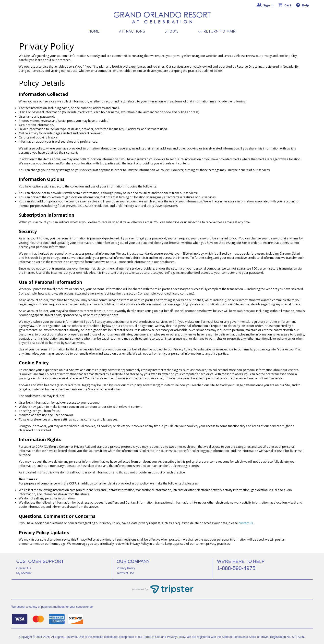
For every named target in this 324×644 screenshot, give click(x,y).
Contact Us (24, 568)
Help (303, 5)
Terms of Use (126, 573)
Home (94, 31)
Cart (285, 5)
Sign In (265, 5)
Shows (172, 31)
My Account (24, 573)
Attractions (132, 31)
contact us (246, 523)
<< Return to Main (217, 31)
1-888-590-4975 (236, 568)
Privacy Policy (126, 568)
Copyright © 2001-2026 (35, 637)
